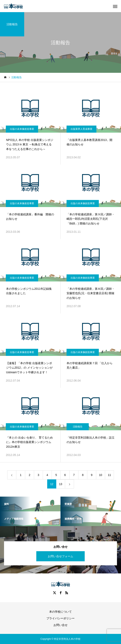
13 (61, 484)
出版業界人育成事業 (81, 129)
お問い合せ (60, 625)
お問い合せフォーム (60, 556)
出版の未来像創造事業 (22, 129)
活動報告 (78, 427)
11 (110, 475)
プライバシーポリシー (60, 618)
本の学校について (60, 612)
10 (101, 475)
